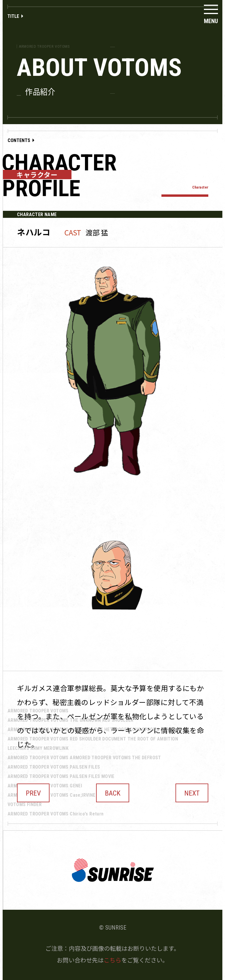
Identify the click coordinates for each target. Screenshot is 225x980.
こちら (112, 960)
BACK (113, 793)
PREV (33, 793)
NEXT (192, 793)
